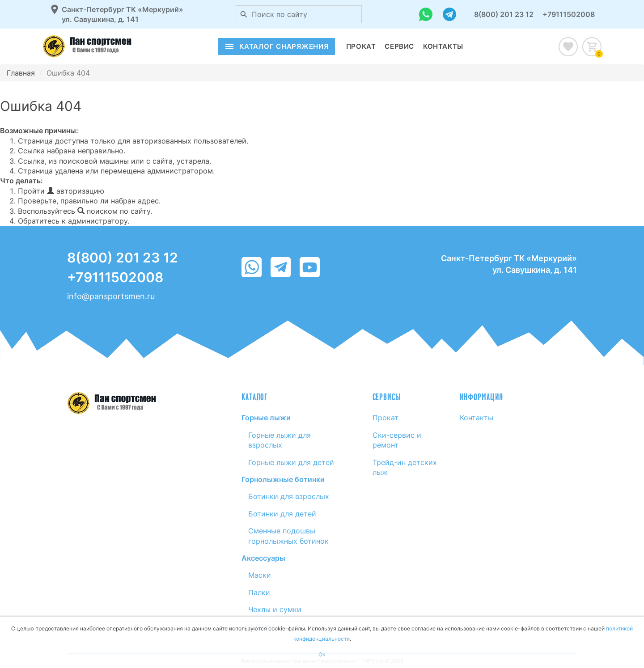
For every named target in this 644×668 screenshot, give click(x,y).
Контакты (443, 46)
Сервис (399, 46)
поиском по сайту (114, 211)
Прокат (361, 46)
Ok (322, 654)
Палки (259, 592)
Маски (260, 575)
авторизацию (76, 191)
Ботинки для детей (282, 514)
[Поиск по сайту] (244, 14)
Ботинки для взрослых (289, 496)
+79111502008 (569, 14)
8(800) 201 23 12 (504, 14)
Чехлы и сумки (275, 609)
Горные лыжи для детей (291, 462)
